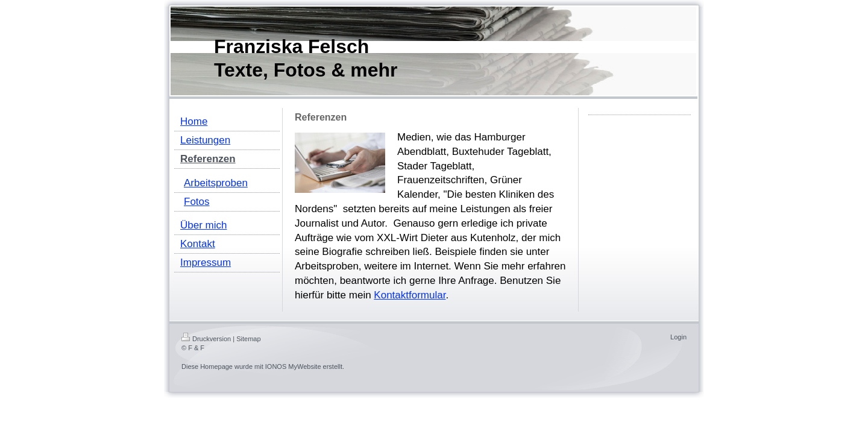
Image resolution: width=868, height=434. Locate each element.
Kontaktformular (410, 295)
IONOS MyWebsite (293, 366)
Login (678, 337)
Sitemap (248, 339)
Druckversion (206, 339)
